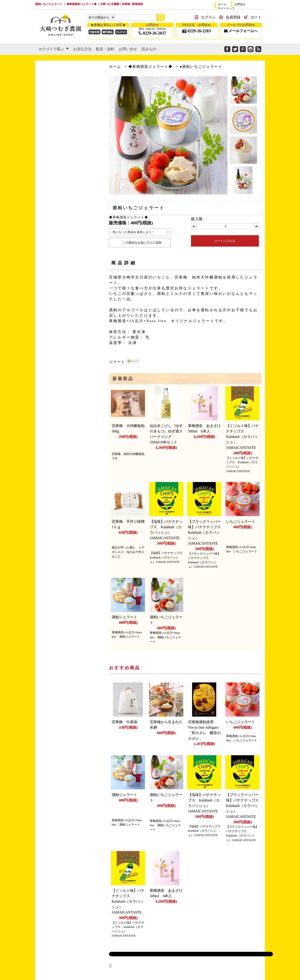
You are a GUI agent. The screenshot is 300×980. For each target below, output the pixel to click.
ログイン (208, 17)
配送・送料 (105, 49)
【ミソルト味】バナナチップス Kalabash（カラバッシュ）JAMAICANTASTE (243, 437)
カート (256, 17)
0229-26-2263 (197, 31)
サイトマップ (226, 8)
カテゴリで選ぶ (54, 49)
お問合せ (240, 4)
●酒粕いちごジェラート (201, 67)
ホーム (222, 4)
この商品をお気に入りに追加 (140, 242)
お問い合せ (128, 49)
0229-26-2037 (152, 33)
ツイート (117, 362)
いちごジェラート (241, 522)
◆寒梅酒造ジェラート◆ (150, 67)
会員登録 (233, 17)
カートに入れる (225, 241)
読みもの (149, 49)
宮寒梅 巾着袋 (125, 722)
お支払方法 (82, 49)
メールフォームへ (241, 31)
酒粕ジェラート (125, 617)
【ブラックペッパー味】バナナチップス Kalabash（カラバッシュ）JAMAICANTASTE (206, 532)
